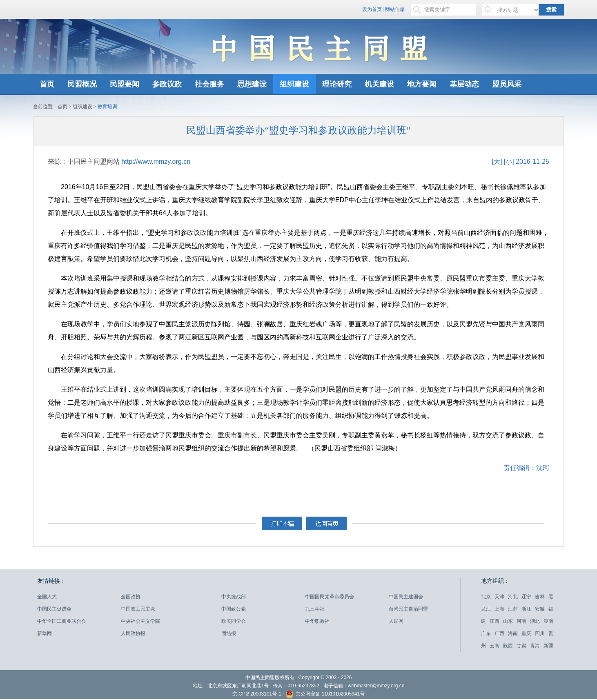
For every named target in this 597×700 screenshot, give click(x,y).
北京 (486, 597)
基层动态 (464, 84)
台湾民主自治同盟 (408, 609)
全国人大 (47, 597)
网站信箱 (395, 9)
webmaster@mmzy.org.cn (376, 686)
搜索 (551, 10)
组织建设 (294, 84)
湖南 (548, 621)
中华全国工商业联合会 (62, 621)
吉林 (540, 597)
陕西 (508, 646)
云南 (495, 646)
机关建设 (379, 84)
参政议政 (167, 84)
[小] (509, 162)
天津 (499, 597)
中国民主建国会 (406, 597)
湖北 (535, 621)
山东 (508, 621)
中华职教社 (317, 621)
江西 (495, 621)
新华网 (45, 633)
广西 (499, 633)
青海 (535, 646)
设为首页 (372, 9)
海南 (513, 633)
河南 (521, 621)
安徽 (540, 609)
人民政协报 (133, 633)
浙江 (526, 609)
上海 (499, 609)
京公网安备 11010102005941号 (325, 695)
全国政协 (131, 597)
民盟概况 (82, 84)
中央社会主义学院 (140, 621)
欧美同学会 (234, 621)
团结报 (229, 633)
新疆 (548, 646)
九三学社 (315, 609)
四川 (540, 633)
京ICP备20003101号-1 (257, 694)
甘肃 (521, 646)
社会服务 (209, 84)
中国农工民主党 (138, 609)
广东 (486, 633)
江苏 (513, 609)
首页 (47, 84)
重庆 (526, 633)
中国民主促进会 (54, 609)
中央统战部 (234, 597)
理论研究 (337, 84)
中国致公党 (234, 609)
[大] (497, 162)
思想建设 (252, 84)
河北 (513, 597)
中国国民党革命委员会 (330, 597)
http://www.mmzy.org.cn (156, 162)
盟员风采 (507, 84)
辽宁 (526, 597)
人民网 (396, 621)
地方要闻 (422, 84)
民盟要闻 (125, 84)
